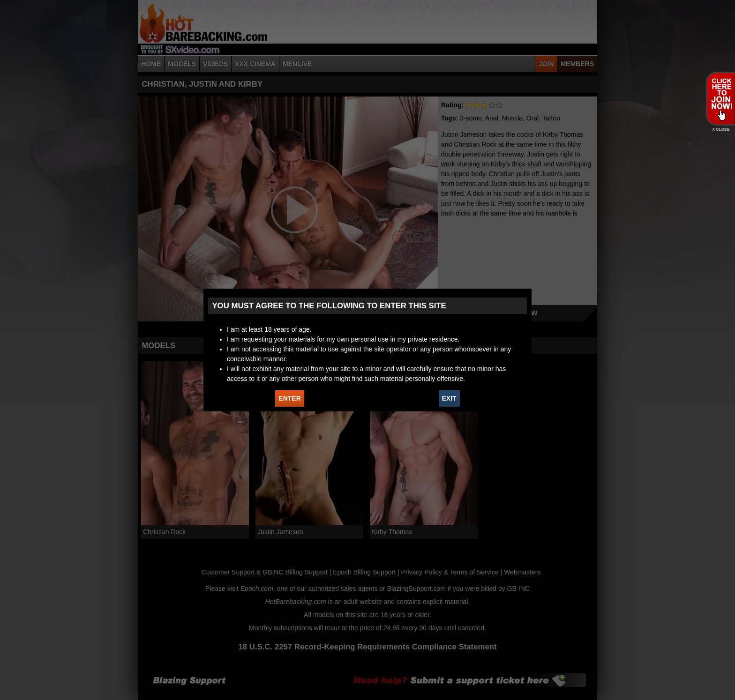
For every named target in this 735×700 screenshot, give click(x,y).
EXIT (449, 398)
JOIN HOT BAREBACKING (720, 98)
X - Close (720, 130)
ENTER (289, 398)
